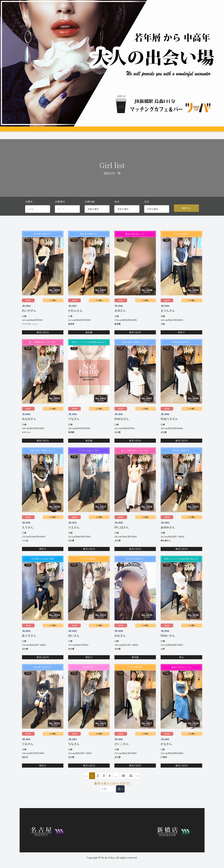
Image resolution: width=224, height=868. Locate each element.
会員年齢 (90, 207)
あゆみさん (168, 533)
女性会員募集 (138, 131)
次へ (120, 794)
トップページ (23, 131)
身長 (117, 207)
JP (205, 131)
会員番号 (60, 207)
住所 (147, 207)
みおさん (120, 641)
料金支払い (124, 131)
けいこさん (122, 749)
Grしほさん (122, 533)
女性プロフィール (78, 131)
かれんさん (75, 316)
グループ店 (62, 131)
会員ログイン (194, 131)
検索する (186, 213)
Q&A (149, 131)
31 (131, 781)
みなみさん (29, 424)
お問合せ (181, 131)
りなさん (74, 424)
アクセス (112, 131)
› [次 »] (137, 781)
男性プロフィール (97, 131)
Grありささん (169, 424)
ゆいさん (74, 641)
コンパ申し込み (161, 131)
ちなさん (74, 749)
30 (123, 781)
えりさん (28, 533)
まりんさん (168, 316)
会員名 (29, 207)
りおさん (28, 749)
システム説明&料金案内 (43, 131)
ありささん (29, 641)
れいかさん (29, 316)
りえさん (74, 533)
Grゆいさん (168, 641)
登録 (173, 131)
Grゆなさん (122, 424)
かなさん (166, 749)
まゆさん (120, 316)
